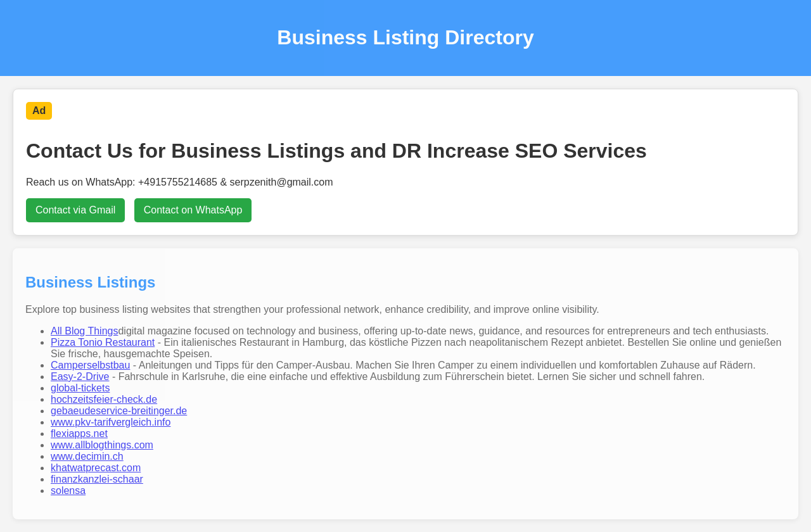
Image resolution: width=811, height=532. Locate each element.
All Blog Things (84, 331)
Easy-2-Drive (80, 377)
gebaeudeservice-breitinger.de (119, 411)
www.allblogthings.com (102, 445)
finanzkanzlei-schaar (97, 479)
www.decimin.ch (87, 456)
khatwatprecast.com (96, 468)
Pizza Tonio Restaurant (103, 342)
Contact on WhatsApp (193, 210)
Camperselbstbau (90, 365)
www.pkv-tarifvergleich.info (111, 422)
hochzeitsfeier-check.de (104, 399)
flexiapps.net (79, 434)
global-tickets (80, 388)
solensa (68, 491)
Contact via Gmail (75, 210)
